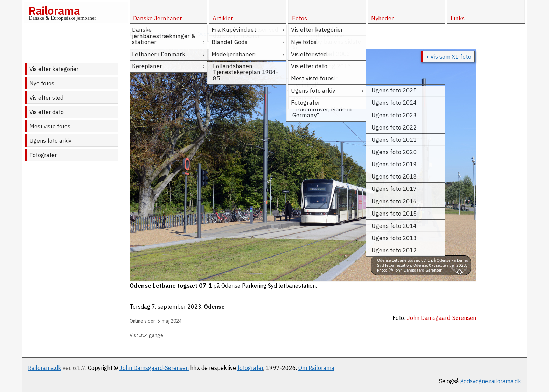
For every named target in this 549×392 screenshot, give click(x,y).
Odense (214, 307)
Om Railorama (316, 368)
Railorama (54, 10)
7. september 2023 (176, 307)
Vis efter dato (47, 112)
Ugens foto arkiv (50, 141)
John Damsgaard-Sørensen (154, 368)
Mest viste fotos (50, 126)
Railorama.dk (45, 368)
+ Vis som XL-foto (448, 57)
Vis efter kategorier (54, 69)
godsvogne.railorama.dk (491, 381)
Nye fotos (42, 83)
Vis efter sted (46, 98)
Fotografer (43, 155)
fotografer (250, 368)
